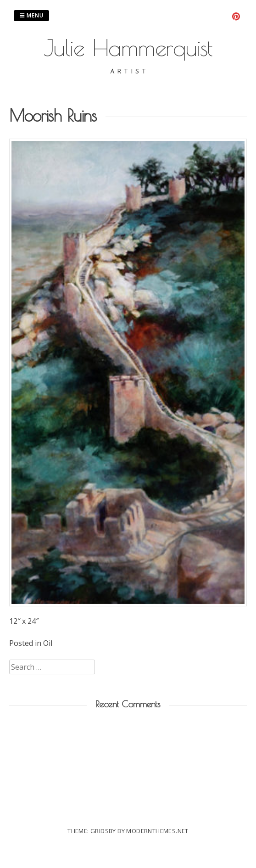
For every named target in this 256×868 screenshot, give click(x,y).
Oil (48, 643)
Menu (31, 15)
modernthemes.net (157, 831)
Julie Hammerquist (128, 47)
